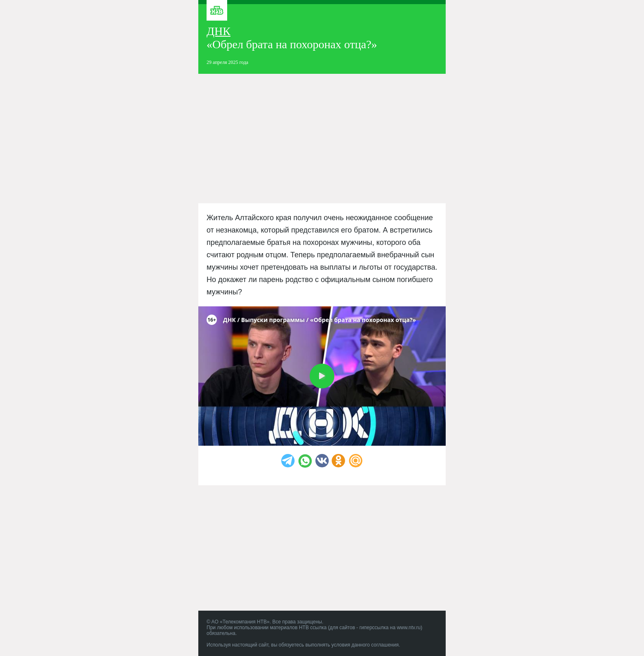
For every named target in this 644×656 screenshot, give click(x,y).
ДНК (219, 31)
